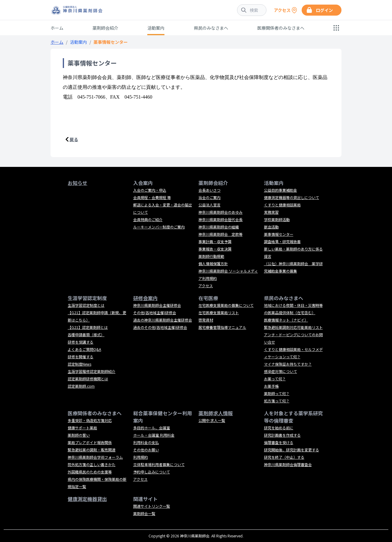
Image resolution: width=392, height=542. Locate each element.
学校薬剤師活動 (277, 219)
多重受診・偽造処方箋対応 (90, 420)
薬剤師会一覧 (144, 513)
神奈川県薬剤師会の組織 (219, 227)
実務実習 (271, 212)
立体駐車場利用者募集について (159, 464)
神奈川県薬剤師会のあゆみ (221, 212)
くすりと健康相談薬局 (282, 205)
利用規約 (141, 457)
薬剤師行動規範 (211, 256)
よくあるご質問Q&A (84, 349)
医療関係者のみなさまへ (281, 28)
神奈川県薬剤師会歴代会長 (221, 219)
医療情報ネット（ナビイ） (286, 320)
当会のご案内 (209, 197)
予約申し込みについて (152, 472)
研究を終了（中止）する (284, 457)
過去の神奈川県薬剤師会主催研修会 (163, 320)
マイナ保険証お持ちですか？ (288, 364)
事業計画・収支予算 (215, 241)
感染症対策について (281, 371)
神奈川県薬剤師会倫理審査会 (288, 464)
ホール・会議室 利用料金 (154, 435)
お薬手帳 (271, 386)
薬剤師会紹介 (105, 28)
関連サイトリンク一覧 (152, 506)
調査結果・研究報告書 (282, 241)
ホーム (57, 28)
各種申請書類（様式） (86, 335)
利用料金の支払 (146, 442)
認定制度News (79, 364)
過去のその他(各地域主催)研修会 (160, 327)
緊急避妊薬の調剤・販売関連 (92, 450)
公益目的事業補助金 (281, 190)
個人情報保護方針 (213, 263)
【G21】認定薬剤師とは (88, 327)
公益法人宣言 (209, 205)
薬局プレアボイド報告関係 (90, 442)
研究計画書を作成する (282, 435)
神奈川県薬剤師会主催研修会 (157, 305)
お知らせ (77, 183)
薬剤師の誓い (79, 435)
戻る (74, 139)
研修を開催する (81, 357)
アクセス (206, 286)
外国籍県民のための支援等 (90, 472)
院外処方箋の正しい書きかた (92, 464)
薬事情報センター (279, 234)
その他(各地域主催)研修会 (155, 312)
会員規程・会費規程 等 (152, 197)
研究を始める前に (279, 428)
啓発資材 (206, 320)
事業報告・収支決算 (215, 249)
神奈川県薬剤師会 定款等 (221, 234)
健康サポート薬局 (82, 428)
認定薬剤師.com (81, 386)
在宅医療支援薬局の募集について (226, 305)
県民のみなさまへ (211, 28)
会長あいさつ (209, 190)
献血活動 (271, 227)
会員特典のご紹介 (148, 219)
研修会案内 (145, 298)
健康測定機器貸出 (87, 499)
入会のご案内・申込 (150, 190)
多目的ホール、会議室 (152, 428)
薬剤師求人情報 (216, 413)
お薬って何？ (275, 379)
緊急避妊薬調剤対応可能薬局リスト (293, 327)
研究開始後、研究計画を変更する (292, 450)
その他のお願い (146, 450)
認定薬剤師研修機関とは (88, 379)
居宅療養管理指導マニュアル (222, 327)
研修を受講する (81, 342)
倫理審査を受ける (279, 442)
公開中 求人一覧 (212, 420)
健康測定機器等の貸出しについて (292, 197)
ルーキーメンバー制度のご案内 (159, 227)
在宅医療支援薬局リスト (219, 312)
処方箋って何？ (277, 401)
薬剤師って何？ (277, 393)
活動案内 (156, 28)
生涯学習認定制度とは (86, 305)
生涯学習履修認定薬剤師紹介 (92, 371)
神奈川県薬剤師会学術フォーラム (95, 457)
